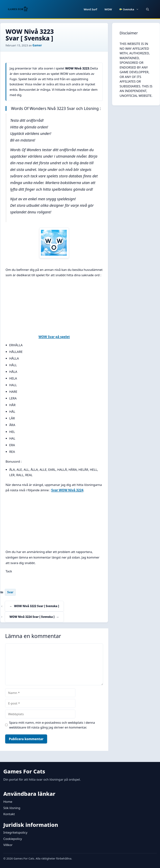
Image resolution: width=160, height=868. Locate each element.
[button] (148, 9)
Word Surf (90, 9)
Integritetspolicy (15, 832)
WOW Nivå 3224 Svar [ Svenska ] (32, 617)
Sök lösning (12, 808)
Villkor (8, 845)
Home (8, 802)
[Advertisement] (54, 307)
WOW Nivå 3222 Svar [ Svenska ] (36, 606)
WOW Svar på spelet (54, 337)
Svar (10, 592)
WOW (108, 9)
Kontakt (9, 814)
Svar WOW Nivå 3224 (67, 490)
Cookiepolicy (13, 839)
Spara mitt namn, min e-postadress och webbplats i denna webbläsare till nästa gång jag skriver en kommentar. (52, 725)
